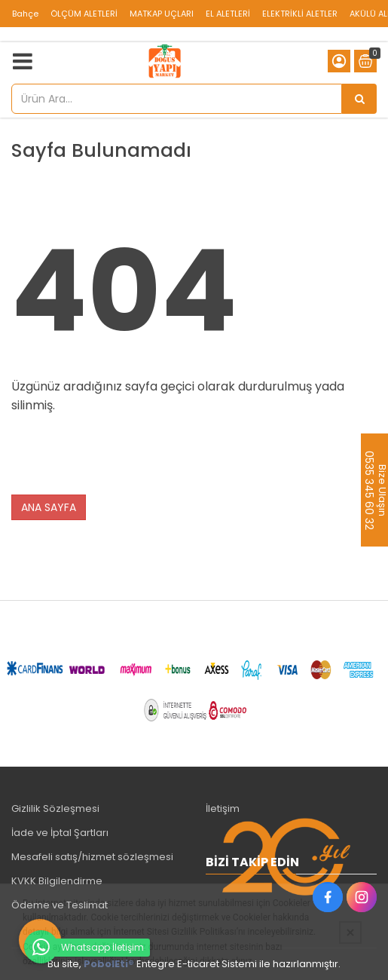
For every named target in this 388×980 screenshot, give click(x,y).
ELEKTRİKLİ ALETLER (300, 14)
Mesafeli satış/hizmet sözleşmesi (92, 857)
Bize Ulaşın (382, 490)
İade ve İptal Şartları (60, 833)
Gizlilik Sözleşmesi (55, 808)
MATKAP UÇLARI (162, 14)
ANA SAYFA (49, 507)
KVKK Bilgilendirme (57, 881)
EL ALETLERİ (228, 14)
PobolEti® (109, 964)
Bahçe (25, 14)
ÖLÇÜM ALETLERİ (84, 14)
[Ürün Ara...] (359, 99)
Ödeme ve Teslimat (60, 905)
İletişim (223, 808)
